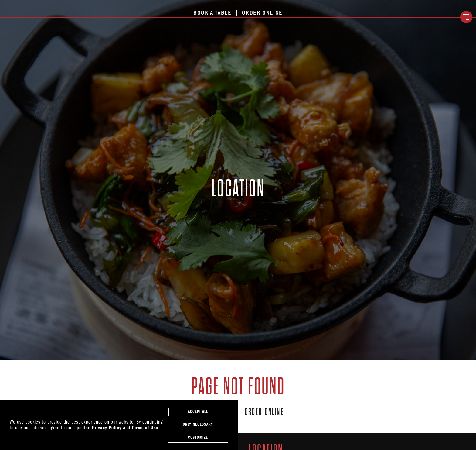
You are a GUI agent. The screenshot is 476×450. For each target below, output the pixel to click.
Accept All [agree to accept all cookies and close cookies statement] (198, 412)
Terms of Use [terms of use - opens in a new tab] (145, 428)
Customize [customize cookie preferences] (198, 438)
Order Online (262, 13)
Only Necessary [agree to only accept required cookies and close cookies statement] (198, 425)
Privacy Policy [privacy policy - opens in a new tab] (107, 428)
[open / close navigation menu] (466, 17)
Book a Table (212, 13)
